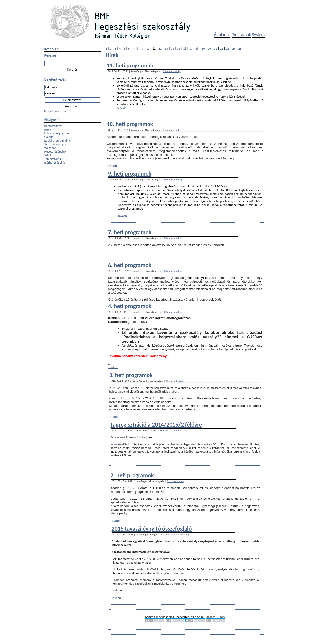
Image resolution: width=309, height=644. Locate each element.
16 (185, 48)
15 (179, 48)
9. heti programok (130, 174)
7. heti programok (130, 232)
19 (203, 48)
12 (160, 48)
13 (166, 48)
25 (240, 48)
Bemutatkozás (53, 126)
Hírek (48, 129)
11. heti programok (130, 65)
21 (215, 48)
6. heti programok (130, 265)
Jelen (114, 444)
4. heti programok (130, 306)
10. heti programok (130, 124)
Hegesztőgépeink (55, 151)
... (148, 104)
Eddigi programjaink (57, 140)
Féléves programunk (57, 133)
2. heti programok (132, 475)
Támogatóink (53, 159)
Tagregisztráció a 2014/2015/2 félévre (156, 425)
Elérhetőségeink (55, 163)
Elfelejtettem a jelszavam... (56, 111)
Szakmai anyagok (55, 144)
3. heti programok (131, 375)
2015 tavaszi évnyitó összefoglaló (152, 529)
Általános (222, 35)
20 (209, 48)
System (258, 35)
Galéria (49, 137)
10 (148, 48)
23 (228, 48)
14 (172, 48)
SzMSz (48, 155)
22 (221, 48)
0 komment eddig (172, 71)
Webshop (50, 148)
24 (234, 48)
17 (191, 48)
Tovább (121, 108)
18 (197, 48)
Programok (241, 35)
